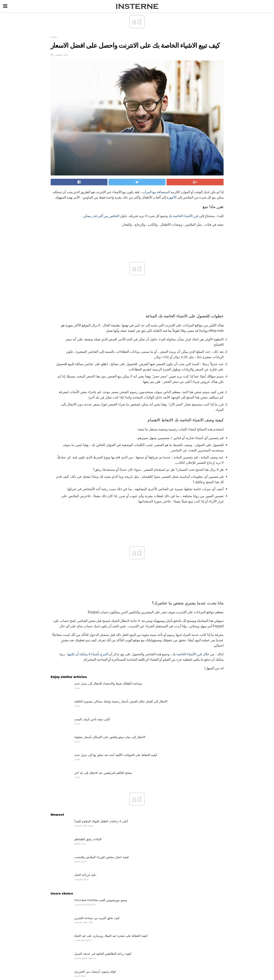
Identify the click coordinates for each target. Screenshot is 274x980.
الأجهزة (172, 197)
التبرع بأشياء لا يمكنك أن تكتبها (88, 563)
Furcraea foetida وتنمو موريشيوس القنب (101, 809)
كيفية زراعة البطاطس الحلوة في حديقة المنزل (103, 862)
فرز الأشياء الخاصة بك (184, 216)
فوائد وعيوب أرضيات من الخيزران (95, 880)
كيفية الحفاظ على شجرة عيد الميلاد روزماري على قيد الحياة (111, 845)
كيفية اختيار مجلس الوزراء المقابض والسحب (102, 766)
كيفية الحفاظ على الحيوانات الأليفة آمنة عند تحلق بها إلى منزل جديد (116, 663)
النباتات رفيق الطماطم (88, 748)
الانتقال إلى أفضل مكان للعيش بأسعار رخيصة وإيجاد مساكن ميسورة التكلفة (121, 610)
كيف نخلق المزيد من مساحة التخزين (97, 827)
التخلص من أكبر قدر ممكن (101, 216)
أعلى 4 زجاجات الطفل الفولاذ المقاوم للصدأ (101, 730)
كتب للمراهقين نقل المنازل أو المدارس (98, 916)
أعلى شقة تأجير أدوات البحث (92, 628)
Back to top (137, 961)
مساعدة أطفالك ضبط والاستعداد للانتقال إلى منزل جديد (108, 592)
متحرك (54, 37)
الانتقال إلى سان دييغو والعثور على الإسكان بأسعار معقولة (110, 646)
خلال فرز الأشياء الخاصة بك (191, 563)
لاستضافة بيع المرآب (156, 192)
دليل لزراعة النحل (85, 784)
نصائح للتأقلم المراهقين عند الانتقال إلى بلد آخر (103, 681)
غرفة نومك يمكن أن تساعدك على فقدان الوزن (103, 898)
